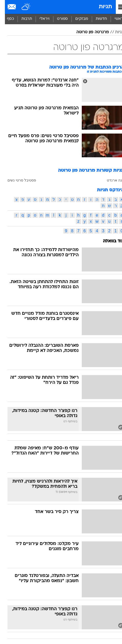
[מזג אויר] (21, 7)
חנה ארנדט (111, 180)
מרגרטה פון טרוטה (88, 32)
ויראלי (40, 19)
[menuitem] (96, 19)
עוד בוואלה (109, 241)
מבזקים (77, 19)
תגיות (100, 7)
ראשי (114, 19)
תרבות (22, 19)
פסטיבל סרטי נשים (17, 180)
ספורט (58, 19)
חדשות (96, 19)
